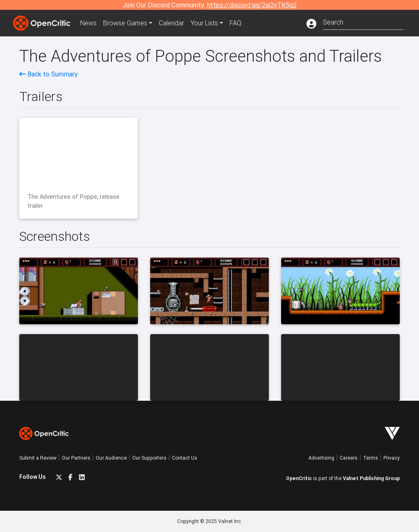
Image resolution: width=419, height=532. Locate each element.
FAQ (235, 23)
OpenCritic (299, 478)
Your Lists (204, 23)
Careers (349, 458)
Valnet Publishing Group (371, 478)
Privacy (392, 458)
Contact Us (185, 458)
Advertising (321, 458)
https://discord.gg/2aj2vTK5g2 (252, 5)
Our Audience (111, 458)
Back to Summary (48, 74)
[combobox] (363, 21)
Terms (371, 458)
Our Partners (76, 458)
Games (125, 23)
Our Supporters (149, 458)
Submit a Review (38, 458)
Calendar (171, 23)
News (88, 23)
